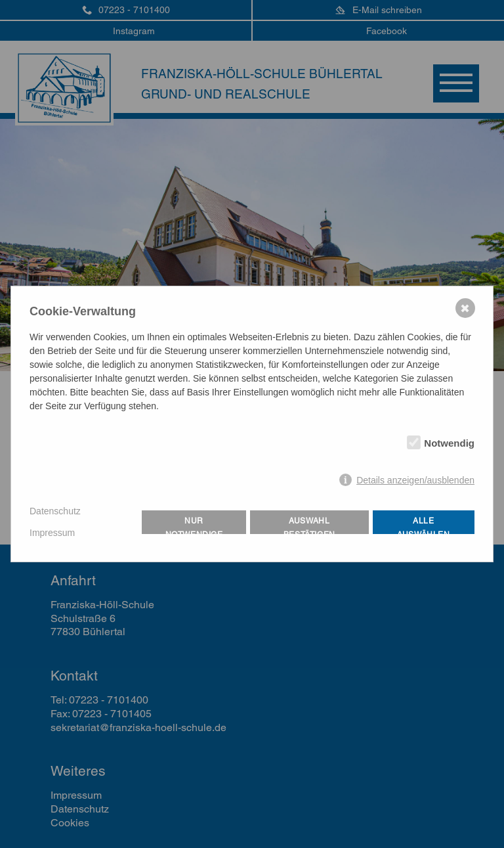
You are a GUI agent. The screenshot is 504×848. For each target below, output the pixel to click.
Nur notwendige (194, 525)
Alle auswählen (423, 525)
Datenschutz (55, 511)
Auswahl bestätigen (309, 525)
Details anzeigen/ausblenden (415, 480)
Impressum (52, 533)
